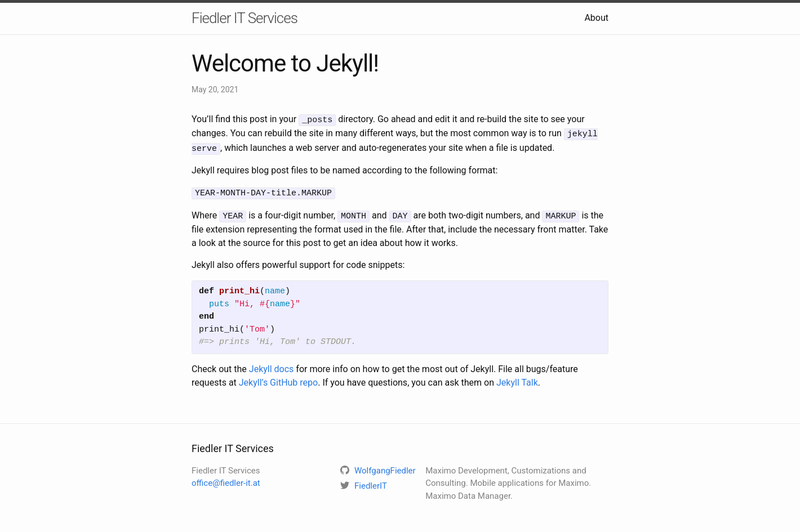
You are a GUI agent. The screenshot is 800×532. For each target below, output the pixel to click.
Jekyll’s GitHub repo (278, 378)
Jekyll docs (272, 365)
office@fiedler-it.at (226, 479)
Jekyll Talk (517, 378)
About (596, 18)
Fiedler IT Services (245, 18)
